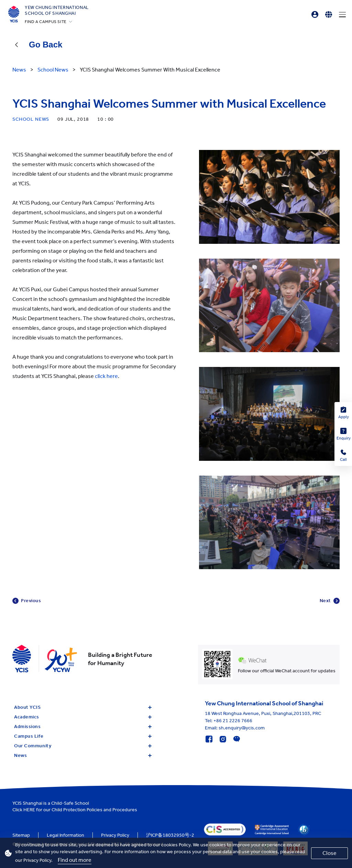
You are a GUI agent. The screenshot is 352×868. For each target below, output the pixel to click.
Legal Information (65, 835)
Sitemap (21, 835)
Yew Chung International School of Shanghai (57, 10)
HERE (29, 810)
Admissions (83, 726)
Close (329, 853)
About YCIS (83, 707)
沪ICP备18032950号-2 (170, 835)
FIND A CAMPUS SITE (46, 22)
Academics (83, 717)
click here (106, 376)
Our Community (83, 746)
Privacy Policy (115, 835)
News (83, 755)
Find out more (75, 860)
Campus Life (83, 736)
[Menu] (342, 14)
